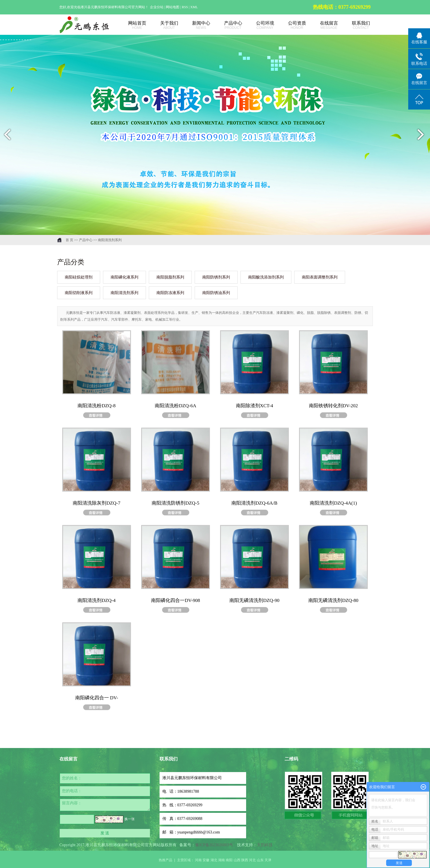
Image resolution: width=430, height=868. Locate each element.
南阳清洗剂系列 (110, 240)
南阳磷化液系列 (124, 277)
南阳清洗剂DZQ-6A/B (254, 503)
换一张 (130, 819)
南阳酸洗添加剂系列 (266, 277)
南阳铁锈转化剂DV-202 (333, 406)
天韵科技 (265, 845)
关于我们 (163, 25)
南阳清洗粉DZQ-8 (96, 406)
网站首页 (131, 25)
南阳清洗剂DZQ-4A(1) (333, 503)
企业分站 (157, 7)
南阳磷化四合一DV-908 (176, 600)
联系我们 (355, 25)
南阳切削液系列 (79, 293)
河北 (252, 860)
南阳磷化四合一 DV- (97, 698)
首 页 (69, 240)
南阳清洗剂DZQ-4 (96, 600)
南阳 (229, 860)
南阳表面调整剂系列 (320, 277)
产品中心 (227, 25)
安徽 (206, 860)
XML (194, 7)
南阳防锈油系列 (216, 293)
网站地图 (173, 7)
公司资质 (291, 25)
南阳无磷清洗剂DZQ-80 (333, 600)
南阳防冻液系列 (170, 293)
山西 (237, 860)
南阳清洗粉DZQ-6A (175, 406)
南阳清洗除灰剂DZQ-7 (96, 503)
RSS (185, 7)
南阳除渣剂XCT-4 (255, 406)
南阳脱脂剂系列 (170, 277)
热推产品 (165, 860)
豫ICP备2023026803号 (214, 845)
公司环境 (259, 25)
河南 (198, 860)
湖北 (214, 860)
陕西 (245, 860)
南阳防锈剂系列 (216, 277)
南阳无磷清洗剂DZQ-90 (254, 600)
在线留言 (323, 25)
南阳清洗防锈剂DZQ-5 (175, 503)
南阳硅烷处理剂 (79, 277)
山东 (260, 860)
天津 (268, 860)
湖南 (222, 860)
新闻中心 (195, 25)
